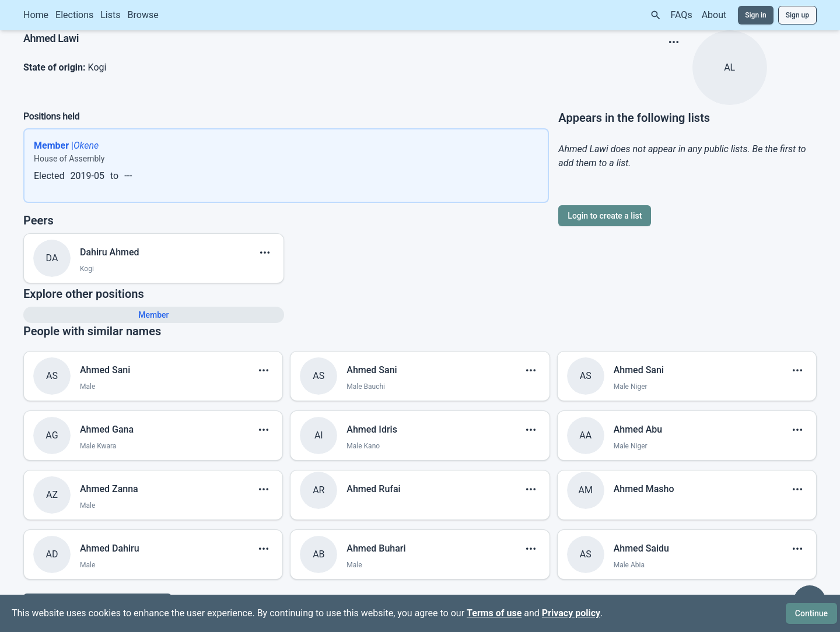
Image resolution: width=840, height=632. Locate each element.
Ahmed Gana (107, 429)
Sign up (797, 15)
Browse (143, 15)
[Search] (656, 15)
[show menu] (674, 42)
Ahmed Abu (638, 429)
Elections (74, 15)
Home (36, 15)
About (714, 15)
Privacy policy (571, 613)
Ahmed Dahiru (110, 548)
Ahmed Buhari (376, 548)
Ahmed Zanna (109, 489)
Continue (811, 613)
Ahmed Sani (105, 370)
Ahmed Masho (644, 489)
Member (153, 315)
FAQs (682, 15)
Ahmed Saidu (641, 548)
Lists (110, 15)
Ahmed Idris (372, 429)
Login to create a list (605, 216)
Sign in (756, 15)
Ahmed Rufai (373, 489)
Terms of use (494, 613)
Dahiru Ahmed (110, 252)
